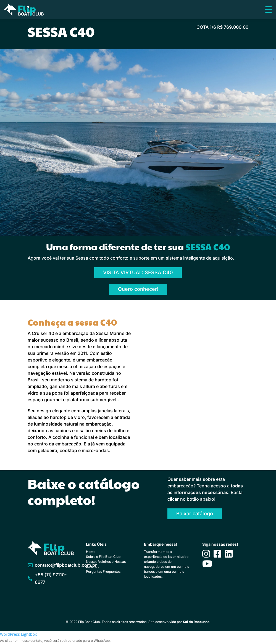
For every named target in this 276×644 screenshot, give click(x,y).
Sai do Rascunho (196, 622)
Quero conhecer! (138, 289)
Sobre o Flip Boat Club (103, 557)
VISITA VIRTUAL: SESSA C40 (138, 272)
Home (91, 552)
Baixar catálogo (195, 514)
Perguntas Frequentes (103, 572)
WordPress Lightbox (18, 634)
